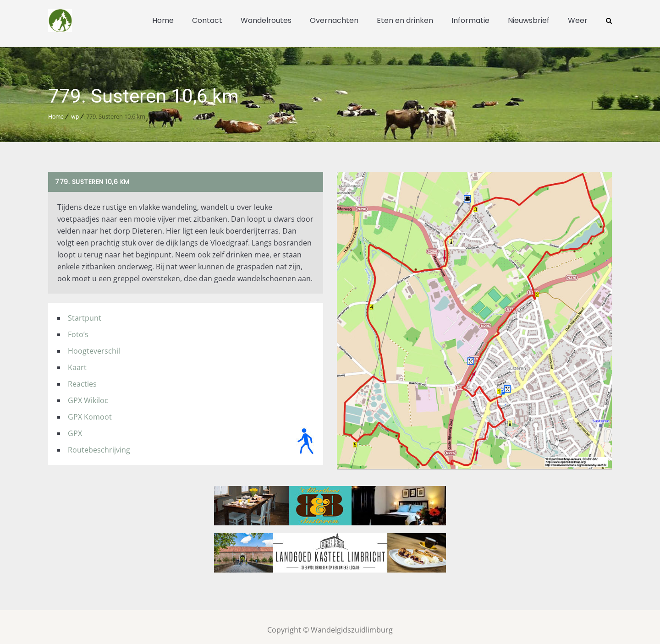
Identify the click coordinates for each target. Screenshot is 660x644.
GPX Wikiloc (88, 394)
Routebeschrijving (99, 444)
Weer (578, 20)
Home (163, 20)
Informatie (470, 20)
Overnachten (334, 20)
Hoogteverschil (94, 345)
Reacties (82, 378)
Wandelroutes (266, 20)
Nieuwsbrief (529, 20)
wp (75, 111)
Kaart (77, 361)
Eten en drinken (405, 20)
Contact (207, 20)
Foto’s (78, 328)
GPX (75, 427)
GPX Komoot (90, 411)
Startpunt (85, 312)
